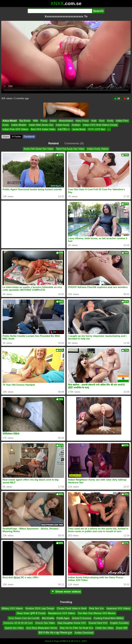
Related (53, 143)
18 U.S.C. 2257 (79, 641)
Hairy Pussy (82, 121)
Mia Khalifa (48, 618)
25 (117, 99)
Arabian (76, 125)
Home (48, 641)
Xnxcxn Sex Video (45, 623)
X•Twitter (16, 137)
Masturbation (66, 121)
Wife (35, 121)
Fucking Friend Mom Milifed (109, 618)
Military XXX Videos (12, 608)
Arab (94, 121)
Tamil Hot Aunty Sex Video (70, 149)
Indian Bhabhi (19, 125)
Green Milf (122, 628)
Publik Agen (63, 618)
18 (126, 99)
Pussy (44, 121)
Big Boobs (25, 121)
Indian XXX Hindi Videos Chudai (100, 125)
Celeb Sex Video (104, 628)
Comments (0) (74, 143)
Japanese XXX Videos (118, 608)
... (109, 129)
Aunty (110, 121)
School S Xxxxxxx (82, 618)
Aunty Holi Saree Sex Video (39, 149)
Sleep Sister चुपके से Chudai (31, 613)
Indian (53, 121)
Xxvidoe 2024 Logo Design (40, 608)
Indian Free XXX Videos (15, 129)
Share (6, 137)
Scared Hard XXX (98, 623)
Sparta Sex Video (14, 628)
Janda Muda (79, 129)
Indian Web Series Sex (41, 125)
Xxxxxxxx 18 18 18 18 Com (18, 623)
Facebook (29, 137)
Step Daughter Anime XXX (72, 623)
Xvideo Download (84, 633)
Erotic (6, 125)
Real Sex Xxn (96, 608)
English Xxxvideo (119, 623)
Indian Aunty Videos (98, 149)
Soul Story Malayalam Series (42, 628)
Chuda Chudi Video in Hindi (72, 608)
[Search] (60, 11)
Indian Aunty (63, 125)
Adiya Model (10, 121)
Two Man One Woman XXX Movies (97, 613)
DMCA (65, 641)
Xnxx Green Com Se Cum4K (24, 618)
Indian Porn (122, 121)
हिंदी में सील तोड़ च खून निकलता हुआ (55, 633)
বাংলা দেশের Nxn (97, 129)
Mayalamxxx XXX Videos (62, 613)
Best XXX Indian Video (43, 129)
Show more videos (66, 592)
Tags (57, 641)
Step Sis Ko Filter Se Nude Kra (76, 628)
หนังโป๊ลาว (64, 129)
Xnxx (102, 121)
